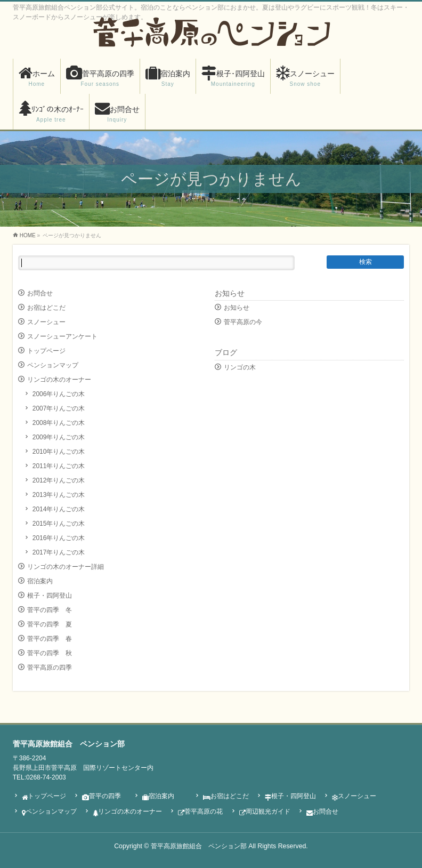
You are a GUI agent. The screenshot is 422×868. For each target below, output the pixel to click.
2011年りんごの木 (59, 466)
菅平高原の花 (200, 812)
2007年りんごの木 (59, 408)
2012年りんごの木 (59, 480)
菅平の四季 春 (50, 639)
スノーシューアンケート (62, 336)
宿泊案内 (40, 581)
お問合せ (40, 293)
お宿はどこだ (46, 308)
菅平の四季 (102, 797)
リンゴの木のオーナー (59, 380)
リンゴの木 (240, 367)
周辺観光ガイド (265, 812)
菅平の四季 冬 (50, 610)
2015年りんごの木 (59, 524)
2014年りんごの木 (59, 509)
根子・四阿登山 (50, 596)
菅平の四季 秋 (50, 653)
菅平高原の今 (243, 322)
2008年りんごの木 (59, 423)
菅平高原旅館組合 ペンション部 (199, 846)
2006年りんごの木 (59, 394)
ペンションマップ (53, 365)
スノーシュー (46, 322)
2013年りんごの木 (59, 495)
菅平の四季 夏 (50, 624)
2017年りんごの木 (59, 552)
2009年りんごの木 (59, 437)
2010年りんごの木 (59, 452)
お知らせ (230, 293)
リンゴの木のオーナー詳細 (66, 567)
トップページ (46, 351)
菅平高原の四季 (50, 668)
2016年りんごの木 (59, 538)
